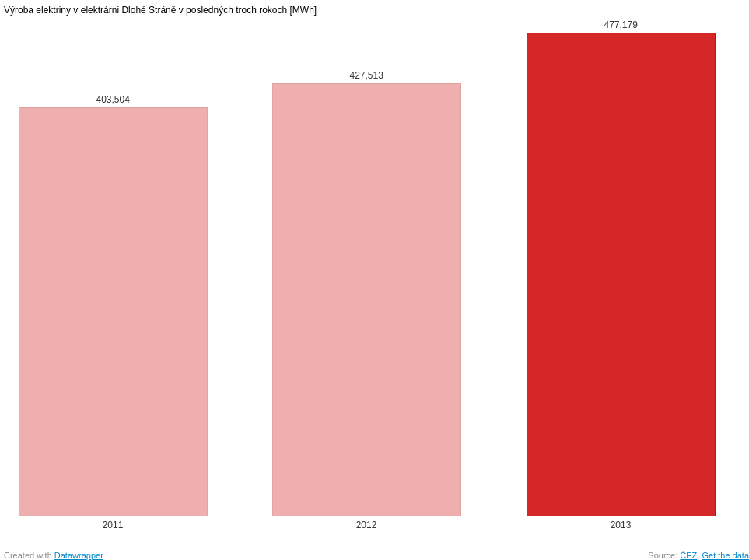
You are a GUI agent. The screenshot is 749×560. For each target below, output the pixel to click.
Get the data (725, 555)
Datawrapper (79, 555)
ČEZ (688, 555)
